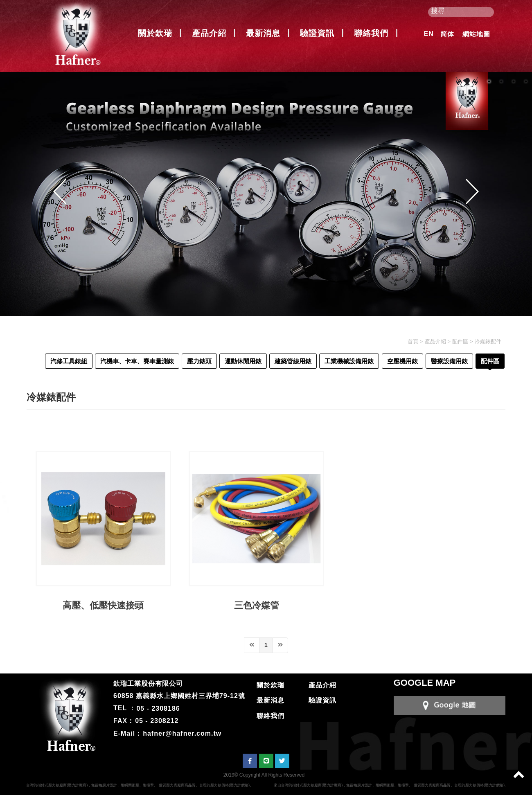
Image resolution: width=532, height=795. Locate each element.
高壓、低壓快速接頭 (103, 605)
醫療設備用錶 (449, 361)
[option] (266, 194)
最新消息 (263, 33)
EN (429, 34)
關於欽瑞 (155, 33)
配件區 (460, 341)
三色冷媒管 (257, 605)
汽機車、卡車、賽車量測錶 (137, 361)
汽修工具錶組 (69, 361)
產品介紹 (209, 33)
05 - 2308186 (158, 708)
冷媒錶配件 (488, 341)
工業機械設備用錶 (349, 361)
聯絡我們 (371, 33)
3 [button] (514, 81)
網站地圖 (476, 34)
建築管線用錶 (293, 361)
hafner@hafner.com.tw (182, 733)
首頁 (413, 341)
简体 (447, 34)
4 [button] (526, 81)
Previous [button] (60, 191)
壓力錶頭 (199, 361)
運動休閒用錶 (243, 361)
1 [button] (489, 81)
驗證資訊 (317, 33)
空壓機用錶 (402, 361)
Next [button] (472, 191)
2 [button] (501, 81)
